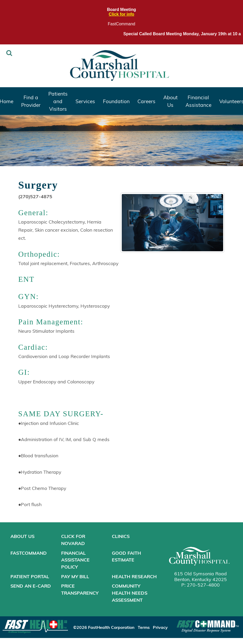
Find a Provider (31, 101)
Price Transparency (80, 589)
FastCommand (122, 24)
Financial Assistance (198, 101)
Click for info (121, 14)
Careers (146, 101)
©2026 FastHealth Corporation (104, 627)
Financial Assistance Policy (75, 560)
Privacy (160, 627)
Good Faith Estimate (126, 556)
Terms (144, 627)
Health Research (134, 576)
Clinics (121, 536)
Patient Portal (30, 576)
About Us (170, 101)
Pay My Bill (75, 576)
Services (85, 101)
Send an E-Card (31, 586)
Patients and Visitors (58, 101)
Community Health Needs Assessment (130, 593)
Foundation (116, 101)
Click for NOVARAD (73, 540)
